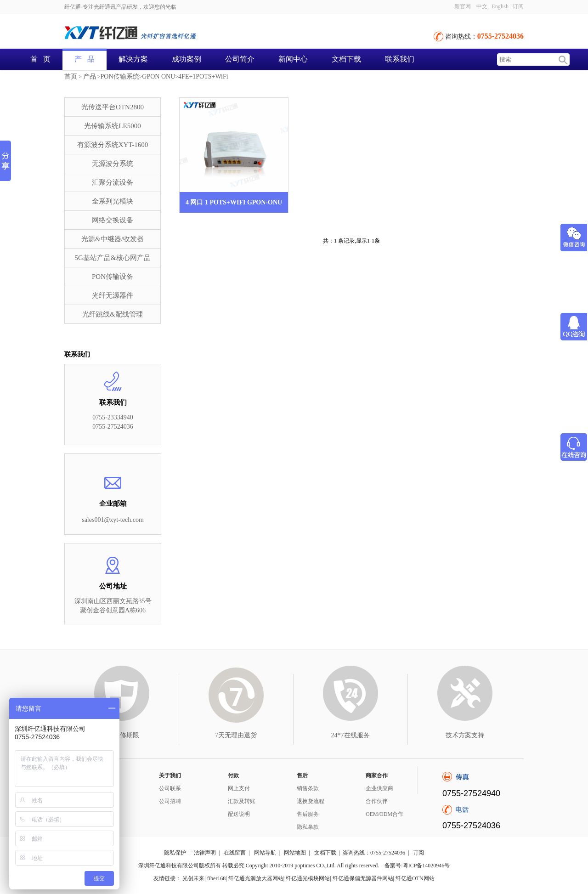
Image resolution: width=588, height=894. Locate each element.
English (500, 6)
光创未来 (193, 878)
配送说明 (239, 814)
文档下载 (346, 59)
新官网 (463, 6)
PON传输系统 (120, 76)
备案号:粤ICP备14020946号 (417, 866)
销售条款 (308, 788)
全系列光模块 (113, 201)
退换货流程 (311, 801)
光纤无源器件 (113, 295)
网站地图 (295, 853)
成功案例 (187, 59)
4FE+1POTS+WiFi (203, 76)
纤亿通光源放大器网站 (256, 878)
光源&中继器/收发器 (113, 239)
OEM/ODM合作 (384, 814)
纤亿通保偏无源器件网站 (363, 878)
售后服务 (308, 814)
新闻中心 (293, 59)
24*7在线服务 (351, 735)
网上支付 (239, 788)
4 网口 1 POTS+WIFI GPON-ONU (234, 202)
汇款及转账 (242, 801)
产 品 (85, 59)
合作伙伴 (377, 801)
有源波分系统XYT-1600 (113, 145)
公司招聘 (170, 801)
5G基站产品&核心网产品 (113, 258)
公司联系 (170, 788)
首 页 (40, 59)
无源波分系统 (113, 164)
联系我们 (400, 59)
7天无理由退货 (236, 735)
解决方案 (133, 59)
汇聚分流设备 (113, 182)
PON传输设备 (113, 277)
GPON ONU (158, 76)
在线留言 (235, 853)
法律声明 (205, 853)
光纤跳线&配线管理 (113, 314)
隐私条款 (308, 827)
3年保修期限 (122, 735)
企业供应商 (379, 788)
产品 (90, 76)
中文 (482, 6)
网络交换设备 (113, 220)
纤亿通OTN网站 (415, 878)
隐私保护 (175, 853)
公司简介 (240, 59)
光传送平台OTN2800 (113, 107)
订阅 (518, 6)
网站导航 (265, 853)
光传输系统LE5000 (112, 126)
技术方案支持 (465, 735)
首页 (71, 76)
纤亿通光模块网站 (308, 878)
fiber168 (217, 878)
